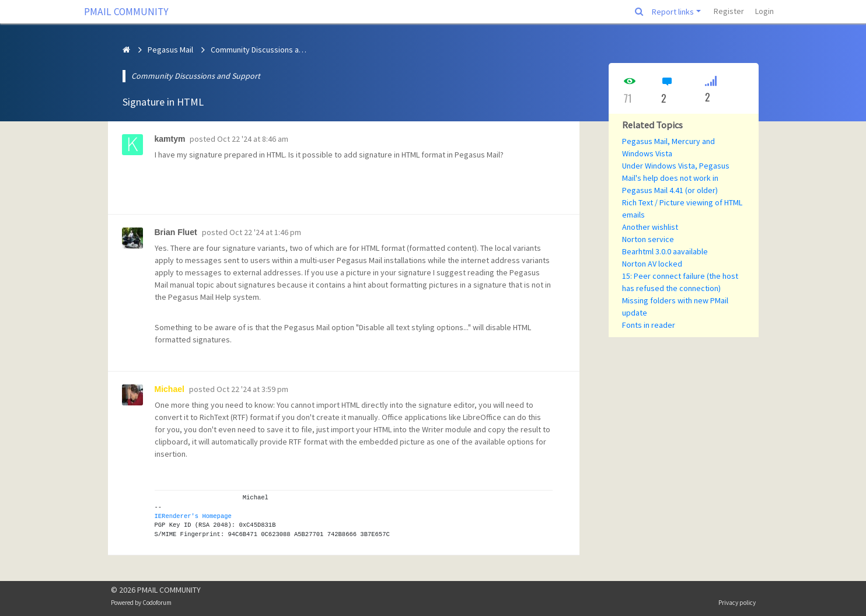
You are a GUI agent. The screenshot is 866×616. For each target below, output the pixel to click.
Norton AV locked (652, 264)
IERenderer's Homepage (193, 516)
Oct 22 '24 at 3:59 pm (252, 389)
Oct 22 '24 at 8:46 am (253, 139)
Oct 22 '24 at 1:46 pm (265, 232)
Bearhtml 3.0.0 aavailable (665, 251)
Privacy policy (737, 603)
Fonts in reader (649, 325)
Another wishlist (650, 227)
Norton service (648, 239)
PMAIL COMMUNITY (126, 12)
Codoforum (157, 603)
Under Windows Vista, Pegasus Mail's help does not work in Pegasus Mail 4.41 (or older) (676, 178)
